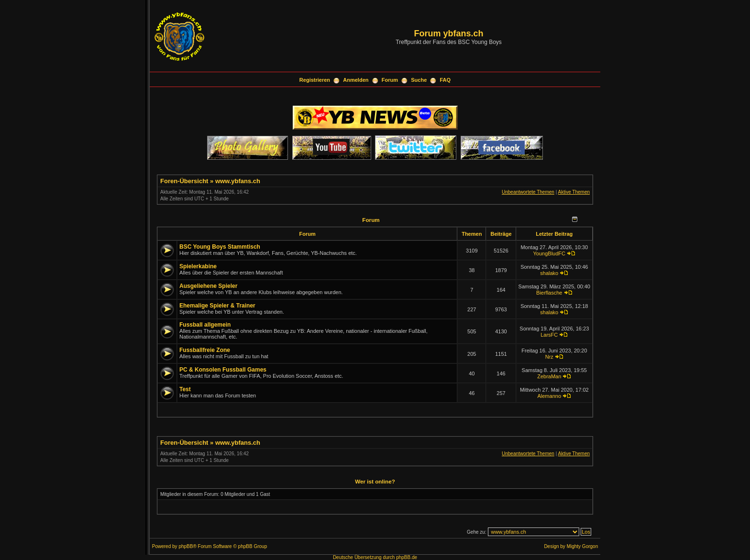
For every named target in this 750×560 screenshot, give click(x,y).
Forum (390, 80)
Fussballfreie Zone (205, 350)
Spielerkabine (198, 266)
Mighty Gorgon (583, 546)
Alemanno (549, 396)
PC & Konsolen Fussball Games (223, 370)
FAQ (446, 80)
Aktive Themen (574, 192)
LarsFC (549, 335)
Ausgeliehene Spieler (208, 286)
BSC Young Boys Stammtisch (220, 247)
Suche (419, 80)
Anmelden (356, 80)
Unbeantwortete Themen (528, 192)
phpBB (186, 546)
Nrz (549, 357)
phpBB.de (407, 557)
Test (185, 389)
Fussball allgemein (205, 325)
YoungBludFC (549, 253)
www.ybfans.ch (238, 181)
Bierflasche (549, 293)
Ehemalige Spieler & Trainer (217, 306)
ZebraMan (549, 376)
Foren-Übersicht (184, 181)
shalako (549, 273)
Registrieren (315, 80)
